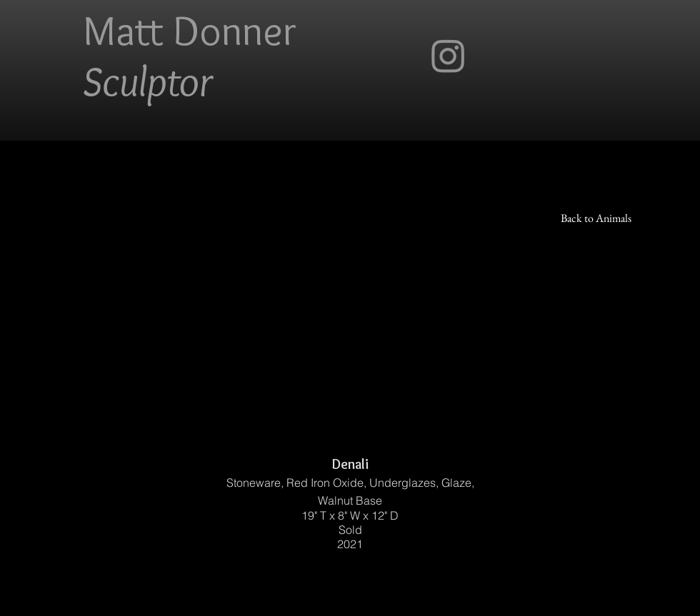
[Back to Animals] (596, 218)
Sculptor (148, 81)
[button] (350, 293)
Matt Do (152, 30)
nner (259, 30)
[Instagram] (448, 55)
